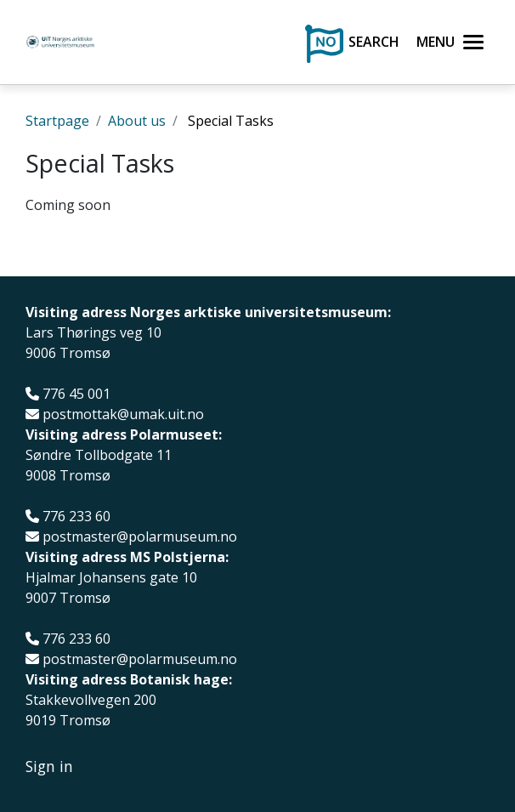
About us (137, 121)
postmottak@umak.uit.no (123, 415)
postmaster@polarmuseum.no (140, 537)
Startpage (57, 121)
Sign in (49, 767)
